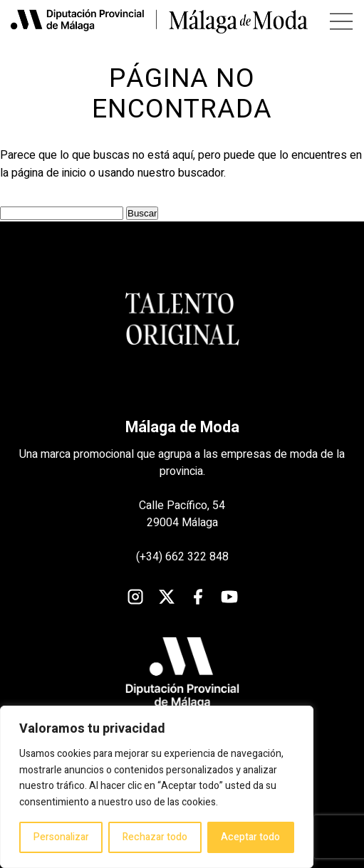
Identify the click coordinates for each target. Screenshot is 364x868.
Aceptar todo (250, 837)
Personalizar (61, 837)
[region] (157, 787)
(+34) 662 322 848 (182, 557)
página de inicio (49, 173)
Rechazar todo (155, 837)
